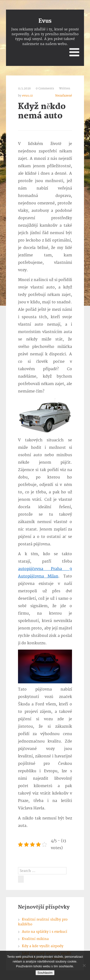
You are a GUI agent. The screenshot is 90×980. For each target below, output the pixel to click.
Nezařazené (64, 96)
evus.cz (27, 96)
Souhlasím (45, 973)
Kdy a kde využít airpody (43, 946)
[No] (84, 965)
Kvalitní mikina (35, 939)
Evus (45, 21)
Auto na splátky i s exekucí (45, 932)
